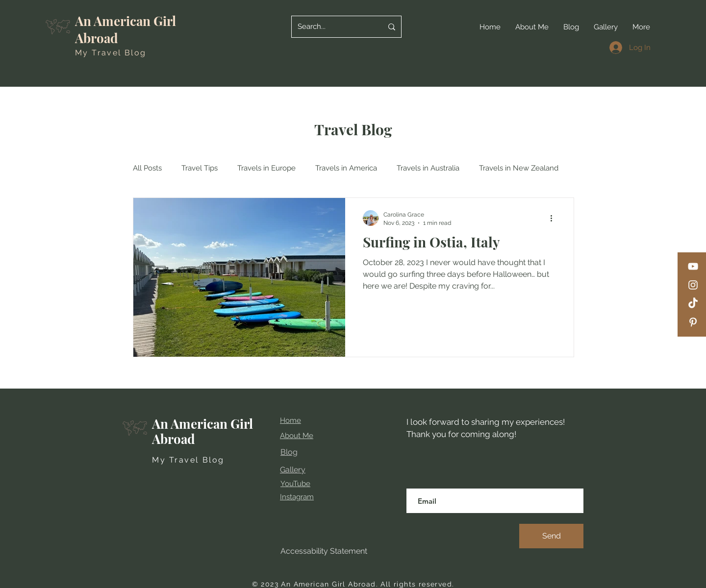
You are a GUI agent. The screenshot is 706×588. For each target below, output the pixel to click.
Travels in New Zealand (519, 168)
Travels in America (346, 168)
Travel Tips (200, 168)
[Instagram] (693, 285)
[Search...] (333, 27)
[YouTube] (693, 266)
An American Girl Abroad (202, 431)
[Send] (551, 536)
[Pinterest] (693, 322)
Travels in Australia (428, 168)
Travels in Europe (266, 168)
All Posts (147, 168)
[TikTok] (693, 304)
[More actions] (555, 218)
